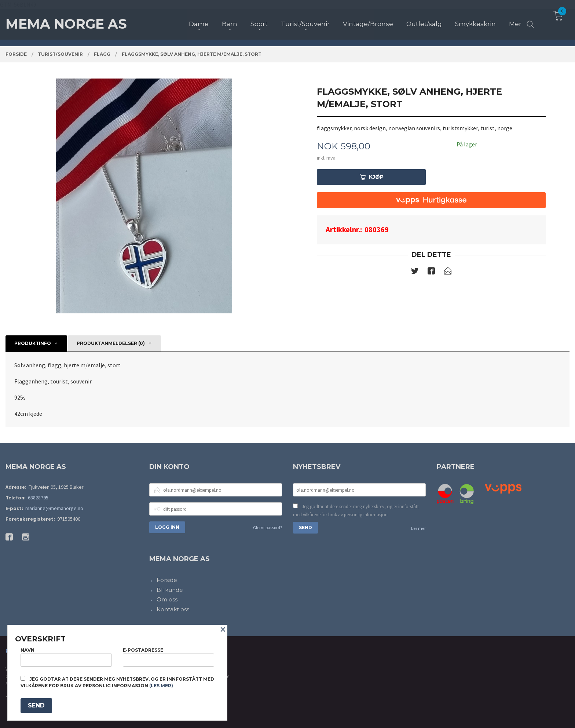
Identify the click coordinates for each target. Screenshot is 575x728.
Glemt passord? (268, 527)
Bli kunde (170, 590)
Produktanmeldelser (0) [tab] (111, 343)
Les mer (418, 528)
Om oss (167, 599)
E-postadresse (169, 657)
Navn (66, 657)
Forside (167, 580)
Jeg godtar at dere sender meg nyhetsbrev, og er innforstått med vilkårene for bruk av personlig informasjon (356, 511)
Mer (515, 19)
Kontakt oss (173, 609)
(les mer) (161, 686)
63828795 (38, 498)
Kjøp (371, 177)
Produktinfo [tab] (33, 343)
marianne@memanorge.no (54, 508)
